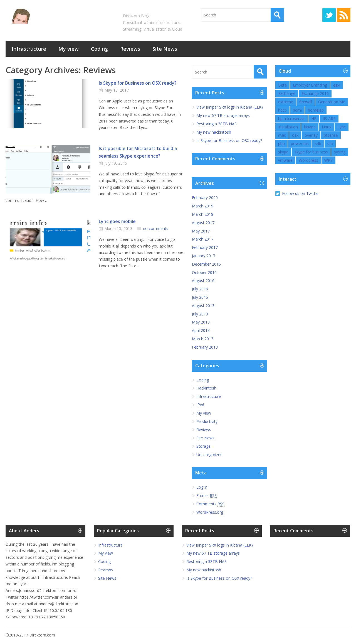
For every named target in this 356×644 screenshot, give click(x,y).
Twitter (329, 15)
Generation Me (332, 102)
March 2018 (203, 214)
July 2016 (200, 289)
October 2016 (204, 272)
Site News (165, 49)
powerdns (300, 144)
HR (314, 118)
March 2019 (203, 206)
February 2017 (205, 247)
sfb (330, 144)
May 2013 (201, 322)
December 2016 (206, 264)
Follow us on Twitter (301, 193)
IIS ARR (329, 118)
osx (295, 135)
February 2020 (205, 198)
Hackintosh (206, 388)
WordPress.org (210, 512)
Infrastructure (29, 49)
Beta (282, 85)
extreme (286, 102)
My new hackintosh (214, 132)
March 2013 (203, 339)
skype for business (311, 152)
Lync (342, 127)
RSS (344, 15)
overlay (311, 135)
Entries (207, 496)
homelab (316, 110)
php (281, 144)
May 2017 (201, 231)
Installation (288, 127)
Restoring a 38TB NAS (217, 124)
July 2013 (200, 314)
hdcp (282, 110)
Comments (210, 504)
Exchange (287, 93)
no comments (156, 228)
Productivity (207, 421)
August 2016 (203, 281)
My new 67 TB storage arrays (223, 115)
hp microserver (292, 118)
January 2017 (204, 256)
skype (283, 152)
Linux (327, 127)
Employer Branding (310, 85)
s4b (318, 144)
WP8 (328, 160)
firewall (306, 102)
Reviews (130, 49)
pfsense (331, 135)
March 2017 (203, 239)
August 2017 (203, 223)
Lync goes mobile (117, 221)
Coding (99, 49)
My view (69, 49)
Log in (202, 487)
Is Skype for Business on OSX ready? (138, 83)
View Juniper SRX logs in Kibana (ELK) (230, 107)
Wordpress (308, 160)
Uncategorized (209, 455)
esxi (337, 85)
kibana (310, 127)
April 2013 (201, 330)
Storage (203, 446)
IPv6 (200, 405)
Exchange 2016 (315, 93)
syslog (340, 152)
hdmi (297, 110)
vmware (285, 160)
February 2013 (205, 347)
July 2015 (200, 297)
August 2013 (203, 306)
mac (282, 135)
